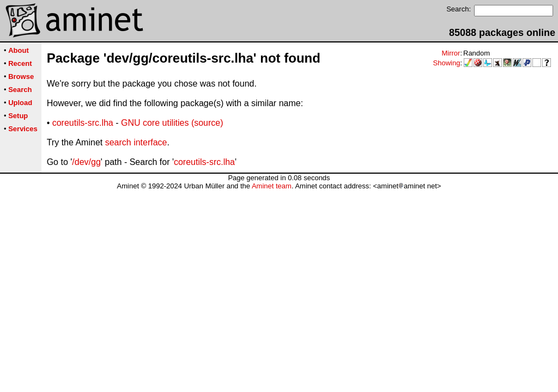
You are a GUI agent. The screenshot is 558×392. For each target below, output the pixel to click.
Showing (447, 63)
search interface (136, 142)
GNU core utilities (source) (172, 123)
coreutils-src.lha (83, 123)
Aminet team (272, 186)
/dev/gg (86, 162)
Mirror (451, 53)
